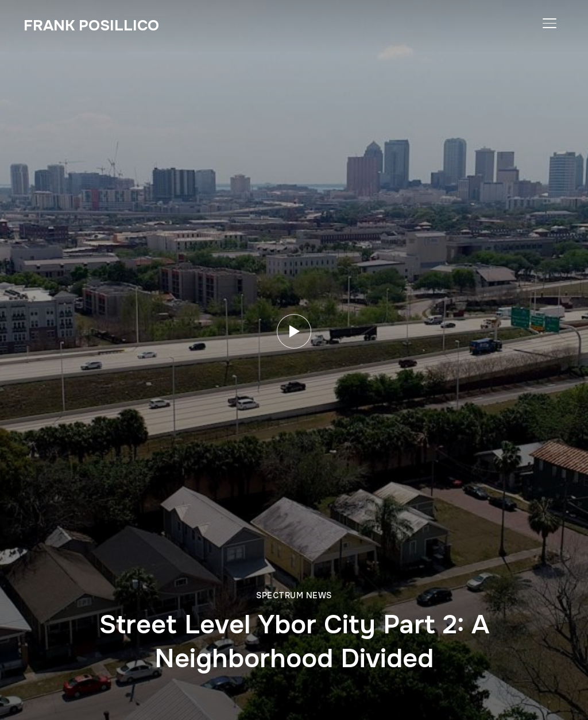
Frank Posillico (91, 26)
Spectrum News (294, 595)
